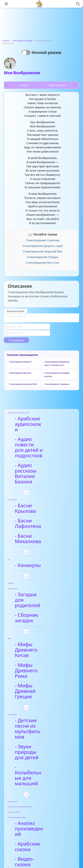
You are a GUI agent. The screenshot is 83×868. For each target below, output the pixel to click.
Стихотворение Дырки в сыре (43, 246)
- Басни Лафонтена (40, 494)
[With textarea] (41, 318)
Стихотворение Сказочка (43, 240)
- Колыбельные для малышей (40, 688)
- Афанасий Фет (36, 800)
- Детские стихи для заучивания (41, 812)
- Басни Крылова (37, 484)
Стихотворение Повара (43, 257)
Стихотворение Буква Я (20, 362)
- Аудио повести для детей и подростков (36, 439)
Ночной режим (47, 52)
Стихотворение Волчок (20, 373)
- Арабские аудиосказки (32, 421)
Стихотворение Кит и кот (43, 263)
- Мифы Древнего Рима (38, 613)
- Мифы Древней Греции (37, 628)
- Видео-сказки (35, 755)
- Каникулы (30, 527)
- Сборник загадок (39, 572)
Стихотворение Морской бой (43, 251)
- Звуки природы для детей (37, 673)
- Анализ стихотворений (35, 787)
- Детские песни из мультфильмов (39, 658)
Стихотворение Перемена (57, 384)
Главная (6, 41)
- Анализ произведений (35, 733)
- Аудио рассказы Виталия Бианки (37, 457)
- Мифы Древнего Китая (38, 598)
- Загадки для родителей (33, 559)
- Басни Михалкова (40, 503)
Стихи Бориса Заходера (22, 41)
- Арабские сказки (39, 746)
